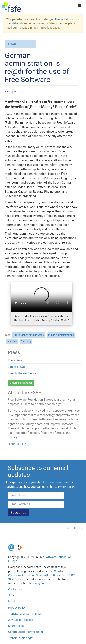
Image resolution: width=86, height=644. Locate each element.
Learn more (16, 444)
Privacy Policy (17, 608)
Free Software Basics (22, 373)
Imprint (13, 601)
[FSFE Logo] (12, 7)
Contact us (15, 589)
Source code (16, 626)
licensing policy (38, 583)
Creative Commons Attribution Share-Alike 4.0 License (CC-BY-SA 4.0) (42, 575)
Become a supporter (21, 383)
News (12, 44)
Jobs (11, 595)
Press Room (16, 360)
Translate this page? (21, 638)
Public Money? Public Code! (29, 335)
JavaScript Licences (21, 620)
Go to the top (75, 528)
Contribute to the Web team (25, 632)
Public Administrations (61, 335)
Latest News (16, 367)
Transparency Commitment (25, 614)
